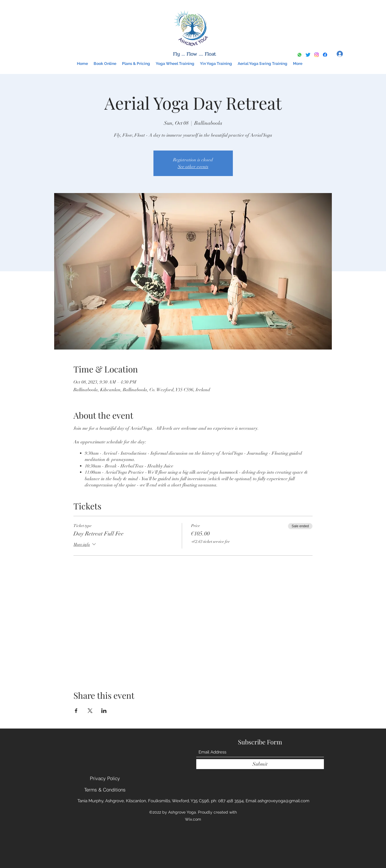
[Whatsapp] (299, 55)
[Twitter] (308, 55)
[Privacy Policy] (105, 778)
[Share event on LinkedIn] (104, 711)
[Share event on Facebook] (76, 711)
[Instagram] (317, 55)
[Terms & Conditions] (105, 789)
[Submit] (260, 764)
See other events (193, 167)
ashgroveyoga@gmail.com (283, 801)
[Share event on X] (90, 711)
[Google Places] (325, 55)
